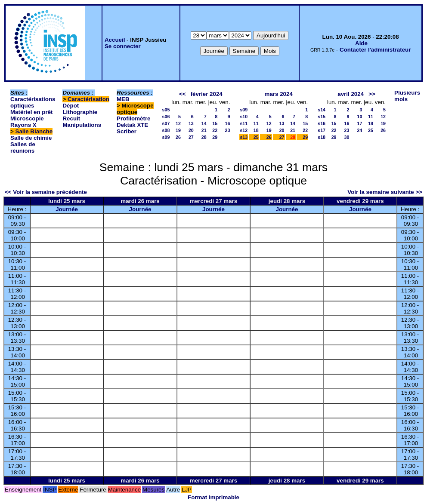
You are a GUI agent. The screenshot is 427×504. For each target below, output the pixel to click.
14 (204, 123)
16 (228, 123)
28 (204, 137)
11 (256, 123)
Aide (361, 43)
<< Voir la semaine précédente (46, 192)
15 (215, 123)
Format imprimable (213, 497)
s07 (166, 123)
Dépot (71, 106)
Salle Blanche (34, 131)
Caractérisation (88, 99)
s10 (244, 117)
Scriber (127, 131)
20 (191, 130)
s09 (166, 137)
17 (359, 123)
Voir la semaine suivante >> (385, 192)
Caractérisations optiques (33, 102)
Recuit (71, 118)
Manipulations (82, 125)
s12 (244, 130)
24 (359, 130)
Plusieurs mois (407, 96)
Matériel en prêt (32, 112)
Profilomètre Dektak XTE (134, 122)
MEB (123, 99)
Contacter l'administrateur (375, 50)
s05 (166, 110)
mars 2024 (279, 94)
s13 (244, 137)
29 (215, 137)
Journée (67, 209)
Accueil (115, 40)
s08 (166, 130)
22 (215, 130)
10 (359, 117)
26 (178, 137)
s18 (322, 137)
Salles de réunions (23, 148)
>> (372, 94)
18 (256, 130)
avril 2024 (351, 94)
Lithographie (80, 112)
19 (178, 130)
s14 (322, 110)
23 (228, 130)
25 (256, 137)
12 (178, 123)
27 (191, 137)
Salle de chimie (31, 138)
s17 (322, 130)
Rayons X (23, 125)
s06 (166, 117)
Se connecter (123, 46)
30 (347, 137)
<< (183, 94)
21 (204, 130)
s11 (244, 123)
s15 (322, 117)
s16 (322, 123)
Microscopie (27, 118)
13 (191, 123)
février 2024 (207, 94)
